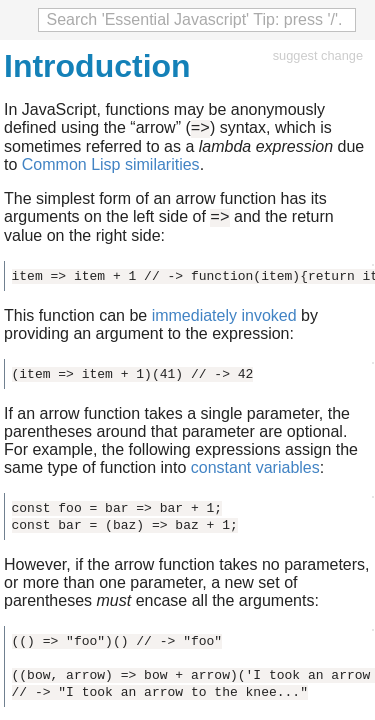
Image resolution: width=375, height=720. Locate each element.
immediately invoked (224, 321)
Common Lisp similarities (111, 167)
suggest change (318, 55)
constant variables (255, 473)
